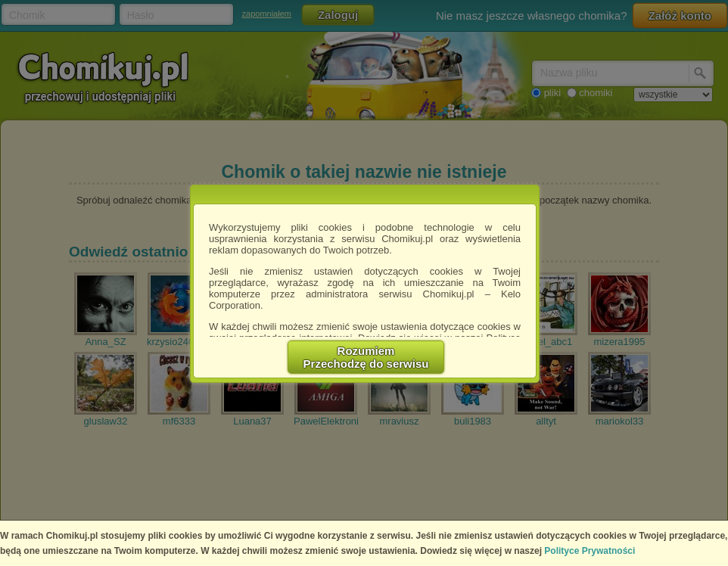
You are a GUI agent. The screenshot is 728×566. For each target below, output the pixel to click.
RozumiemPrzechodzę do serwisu (366, 357)
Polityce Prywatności (590, 551)
